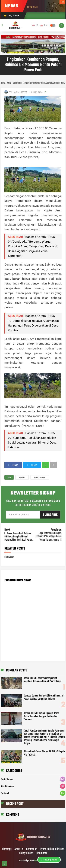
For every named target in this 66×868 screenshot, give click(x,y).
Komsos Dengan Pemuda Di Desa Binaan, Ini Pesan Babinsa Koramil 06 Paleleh (44, 697)
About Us (19, 849)
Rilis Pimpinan (7, 787)
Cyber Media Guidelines (52, 849)
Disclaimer (42, 853)
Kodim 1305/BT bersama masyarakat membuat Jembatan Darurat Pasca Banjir (42, 680)
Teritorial (5, 794)
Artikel (22, 478)
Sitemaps (7, 849)
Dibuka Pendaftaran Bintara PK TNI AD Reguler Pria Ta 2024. (44, 753)
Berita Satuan (40, 478)
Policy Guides (26, 853)
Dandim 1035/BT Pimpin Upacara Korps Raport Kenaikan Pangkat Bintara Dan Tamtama (41, 716)
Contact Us (32, 849)
